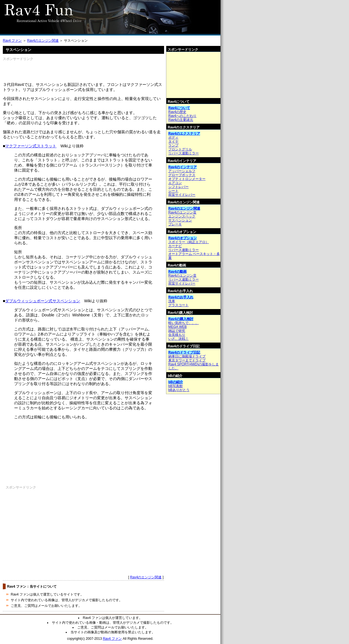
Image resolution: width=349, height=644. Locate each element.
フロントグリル (180, 149)
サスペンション (180, 220)
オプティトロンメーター (187, 179)
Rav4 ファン (12, 41)
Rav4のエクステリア (184, 134)
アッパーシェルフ (182, 171)
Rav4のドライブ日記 (184, 352)
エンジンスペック (182, 216)
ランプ (173, 145)
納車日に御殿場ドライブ (187, 356)
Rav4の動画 (177, 272)
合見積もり (177, 335)
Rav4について (179, 108)
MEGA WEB (177, 327)
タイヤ (173, 141)
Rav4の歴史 (177, 112)
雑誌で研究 (177, 331)
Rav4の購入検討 (181, 319)
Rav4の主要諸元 (181, 120)
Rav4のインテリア (183, 167)
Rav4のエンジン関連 (43, 41)
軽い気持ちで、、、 (184, 323)
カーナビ (175, 246)
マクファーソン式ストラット (31, 146)
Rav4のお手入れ (181, 297)
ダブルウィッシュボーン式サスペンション (43, 301)
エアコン (175, 183)
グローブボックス (182, 175)
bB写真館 (175, 386)
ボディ (173, 137)
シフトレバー (178, 187)
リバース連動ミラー (184, 153)
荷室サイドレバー (182, 195)
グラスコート (178, 305)
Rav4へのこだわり (182, 116)
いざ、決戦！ (178, 339)
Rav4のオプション (183, 238)
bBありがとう (179, 390)
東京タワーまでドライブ (187, 360)
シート (173, 191)
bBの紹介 (176, 382)
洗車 (172, 301)
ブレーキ (175, 224)
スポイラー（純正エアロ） (189, 242)
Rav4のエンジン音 (182, 212)
